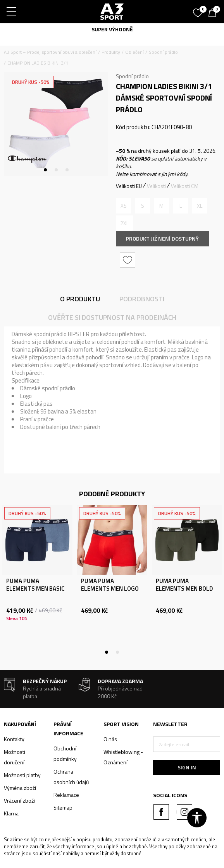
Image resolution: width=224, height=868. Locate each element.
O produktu (80, 299)
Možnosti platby (22, 775)
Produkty (111, 52)
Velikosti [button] (156, 186)
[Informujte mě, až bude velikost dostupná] (123, 206)
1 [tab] (45, 170)
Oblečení (134, 52)
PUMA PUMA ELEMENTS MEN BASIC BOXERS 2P (35, 589)
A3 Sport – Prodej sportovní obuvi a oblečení (50, 52)
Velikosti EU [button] (129, 186)
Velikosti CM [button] (185, 186)
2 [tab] (56, 170)
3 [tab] (67, 170)
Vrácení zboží (19, 801)
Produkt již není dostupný (162, 238)
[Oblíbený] (199, 10)
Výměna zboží (20, 788)
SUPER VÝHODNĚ (112, 29)
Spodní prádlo (163, 52)
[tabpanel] (56, 124)
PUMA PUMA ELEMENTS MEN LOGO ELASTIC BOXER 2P (110, 589)
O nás (110, 739)
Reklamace (66, 795)
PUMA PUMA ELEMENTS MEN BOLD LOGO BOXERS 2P (184, 589)
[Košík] (214, 14)
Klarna (11, 813)
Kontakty (14, 739)
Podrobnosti (142, 299)
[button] (128, 260)
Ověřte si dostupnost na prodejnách (112, 317)
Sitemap (63, 807)
